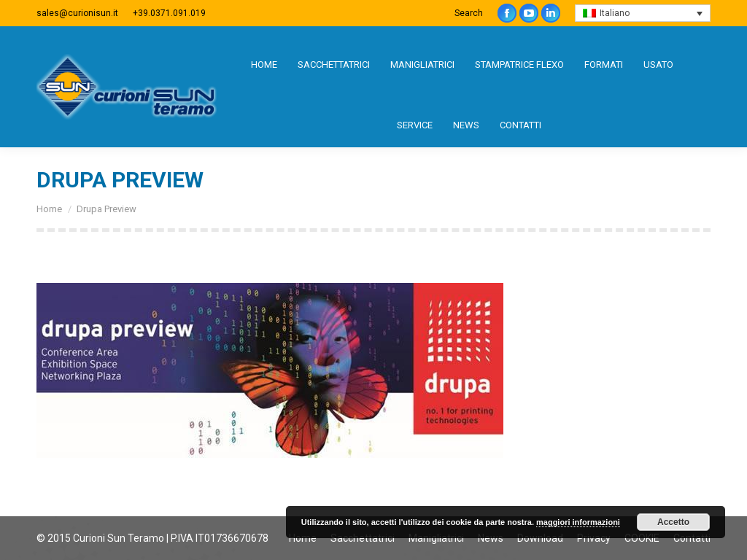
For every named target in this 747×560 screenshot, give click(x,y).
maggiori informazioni (578, 522)
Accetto (673, 522)
